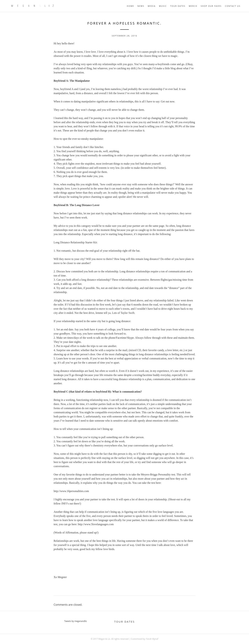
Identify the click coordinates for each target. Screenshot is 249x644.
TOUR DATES (178, 6)
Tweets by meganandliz (75, 621)
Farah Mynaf (152, 639)
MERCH (193, 6)
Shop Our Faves (211, 6)
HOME (130, 6)
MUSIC (163, 6)
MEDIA (152, 6)
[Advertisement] (124, 563)
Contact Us (233, 6)
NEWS (141, 6)
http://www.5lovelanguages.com (96, 524)
